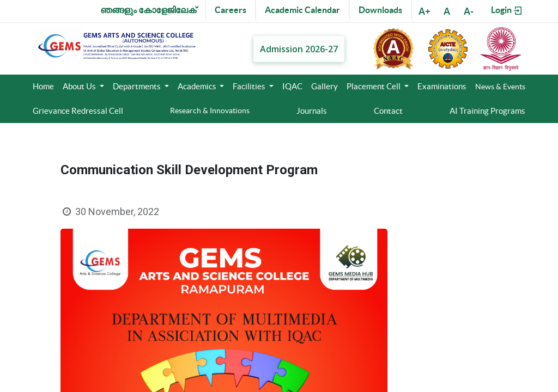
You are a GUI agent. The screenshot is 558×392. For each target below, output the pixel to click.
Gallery (325, 86)
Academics (198, 86)
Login (507, 10)
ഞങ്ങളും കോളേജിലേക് (148, 10)
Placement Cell (374, 86)
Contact (388, 111)
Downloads (380, 10)
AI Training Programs (487, 111)
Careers (231, 10)
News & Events (500, 87)
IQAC (292, 86)
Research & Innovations (210, 111)
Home (43, 86)
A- (469, 11)
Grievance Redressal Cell (78, 111)
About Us (80, 86)
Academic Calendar (302, 10)
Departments (138, 86)
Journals (312, 111)
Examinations (442, 86)
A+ (424, 11)
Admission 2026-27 (299, 48)
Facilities (250, 86)
